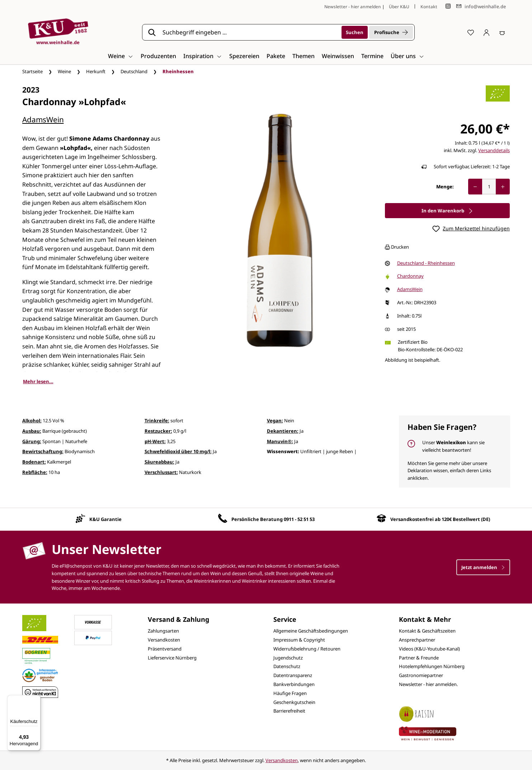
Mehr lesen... (38, 381)
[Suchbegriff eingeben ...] (250, 32)
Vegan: (275, 421)
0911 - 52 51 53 (299, 519)
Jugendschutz (288, 658)
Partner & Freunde (419, 658)
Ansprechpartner (417, 640)
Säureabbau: (159, 462)
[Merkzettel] (471, 32)
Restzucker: (158, 431)
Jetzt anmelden (483, 567)
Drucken (397, 247)
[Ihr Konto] (486, 32)
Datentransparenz (293, 675)
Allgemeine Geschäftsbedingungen (311, 631)
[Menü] (36, 699)
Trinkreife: (157, 421)
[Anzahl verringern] (475, 187)
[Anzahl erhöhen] (503, 187)
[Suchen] (355, 32)
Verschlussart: (161, 472)
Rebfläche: (35, 472)
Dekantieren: (283, 431)
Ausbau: (32, 431)
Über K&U (399, 7)
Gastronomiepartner (421, 675)
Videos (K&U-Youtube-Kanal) (429, 649)
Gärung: (32, 441)
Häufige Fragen (290, 693)
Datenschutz (287, 666)
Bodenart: (34, 462)
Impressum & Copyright (299, 640)
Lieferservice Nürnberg (172, 658)
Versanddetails (494, 150)
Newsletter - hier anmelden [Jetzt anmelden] (353, 7)
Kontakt (429, 7)
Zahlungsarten (163, 631)
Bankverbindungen (294, 684)
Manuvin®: (280, 441)
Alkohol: (32, 421)
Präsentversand (165, 649)
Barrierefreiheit (289, 711)
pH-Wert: (155, 441)
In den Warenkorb (447, 211)
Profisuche (391, 32)
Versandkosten (164, 640)
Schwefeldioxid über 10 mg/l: (178, 451)
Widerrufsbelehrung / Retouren (307, 649)
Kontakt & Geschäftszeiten (427, 631)
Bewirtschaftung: (43, 451)
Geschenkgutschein (294, 702)
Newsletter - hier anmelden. (428, 684)
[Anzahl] (489, 187)
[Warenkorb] (502, 32)
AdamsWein (43, 119)
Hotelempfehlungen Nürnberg (432, 666)
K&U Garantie (105, 519)
